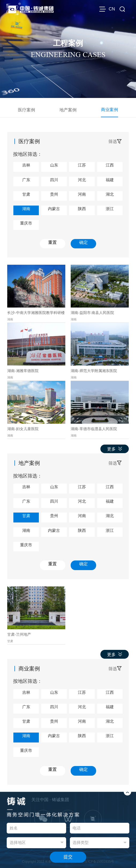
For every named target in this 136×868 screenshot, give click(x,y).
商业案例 (109, 109)
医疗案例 (27, 110)
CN (112, 9)
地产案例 (68, 110)
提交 (68, 857)
